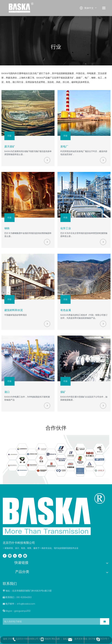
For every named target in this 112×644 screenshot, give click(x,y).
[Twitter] (15, 556)
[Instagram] (25, 556)
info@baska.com (26, 604)
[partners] (56, 460)
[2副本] (54, 514)
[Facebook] (5, 556)
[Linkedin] (10, 556)
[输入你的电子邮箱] (51, 621)
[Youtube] (20, 556)
